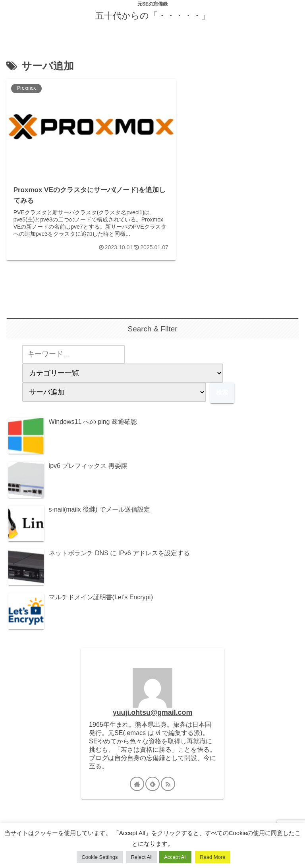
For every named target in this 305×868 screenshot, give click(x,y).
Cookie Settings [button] (99, 857)
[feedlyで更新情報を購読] (152, 770)
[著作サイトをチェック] (137, 770)
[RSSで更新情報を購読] (168, 770)
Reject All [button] (142, 857)
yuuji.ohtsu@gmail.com (152, 698)
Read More (212, 857)
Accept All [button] (175, 857)
